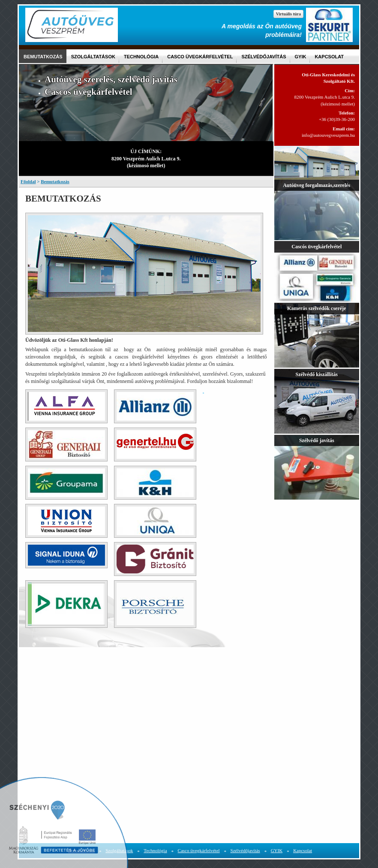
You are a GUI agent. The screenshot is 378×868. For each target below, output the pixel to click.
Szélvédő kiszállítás (317, 374)
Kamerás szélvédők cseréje (316, 308)
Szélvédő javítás (317, 440)
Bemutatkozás (43, 57)
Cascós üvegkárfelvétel (316, 247)
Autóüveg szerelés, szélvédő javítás (111, 79)
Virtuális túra (288, 14)
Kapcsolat (329, 57)
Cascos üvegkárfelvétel (88, 92)
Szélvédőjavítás (264, 57)
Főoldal (28, 181)
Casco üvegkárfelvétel (200, 57)
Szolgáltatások (93, 57)
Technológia (141, 57)
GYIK (301, 57)
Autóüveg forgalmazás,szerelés (316, 185)
